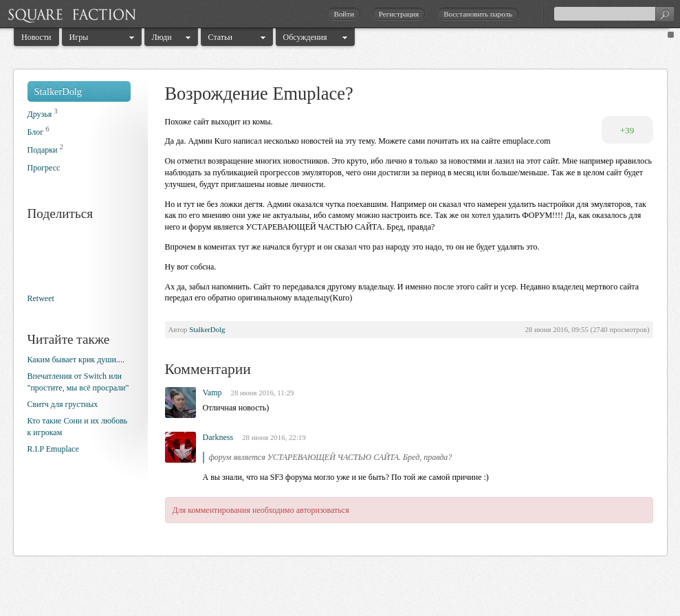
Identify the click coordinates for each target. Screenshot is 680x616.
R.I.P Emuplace (53, 449)
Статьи (220, 37)
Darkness (218, 437)
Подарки (43, 150)
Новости (36, 37)
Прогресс (44, 168)
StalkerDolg (58, 91)
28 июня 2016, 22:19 (274, 437)
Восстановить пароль (478, 14)
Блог (36, 132)
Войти (343, 14)
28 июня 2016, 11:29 (263, 393)
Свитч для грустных (63, 404)
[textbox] (614, 14)
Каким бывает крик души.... (76, 360)
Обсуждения (305, 37)
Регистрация (399, 14)
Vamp (212, 393)
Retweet (41, 298)
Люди (162, 37)
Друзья (40, 114)
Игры (79, 37)
